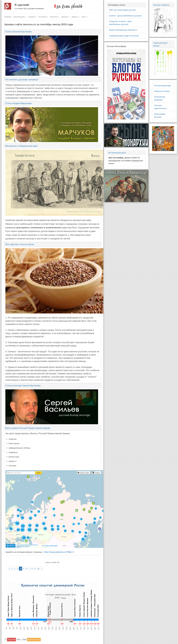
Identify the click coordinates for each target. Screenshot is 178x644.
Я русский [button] (11, 640)
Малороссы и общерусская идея (21, 146)
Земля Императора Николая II (123, 30)
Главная (8, 17)
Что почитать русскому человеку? (22, 80)
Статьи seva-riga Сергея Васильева (23, 386)
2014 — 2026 (21, 640)
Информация (20, 17)
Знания (32, 17)
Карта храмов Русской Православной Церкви (28, 428)
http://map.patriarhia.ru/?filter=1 (59, 552)
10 (38, 569)
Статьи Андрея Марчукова (18, 103)
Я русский (22, 5)
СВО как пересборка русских (122, 10)
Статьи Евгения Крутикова (18, 32)
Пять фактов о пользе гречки (20, 244)
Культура (55, 17)
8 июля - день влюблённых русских (125, 16)
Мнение (65, 17)
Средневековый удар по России (124, 36)
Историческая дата (117, 153)
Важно (75, 17)
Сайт (84, 17)
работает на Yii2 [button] (34, 640)
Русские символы (161, 5)
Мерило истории (162, 91)
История (43, 17)
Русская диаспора (163, 85)
